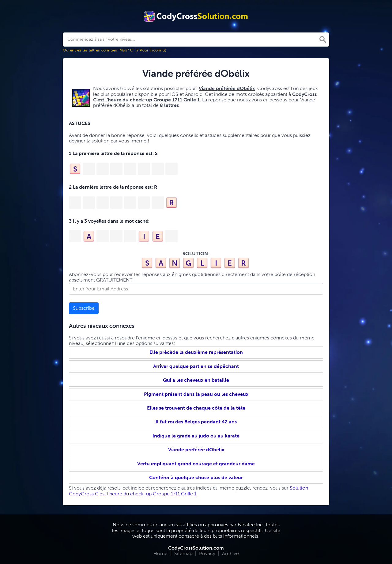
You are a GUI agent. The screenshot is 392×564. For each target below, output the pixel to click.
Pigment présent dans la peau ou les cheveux (196, 394)
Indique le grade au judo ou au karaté (196, 436)
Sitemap (183, 553)
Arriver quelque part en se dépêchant (196, 366)
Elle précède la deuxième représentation (196, 352)
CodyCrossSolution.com (196, 548)
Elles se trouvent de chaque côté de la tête (196, 408)
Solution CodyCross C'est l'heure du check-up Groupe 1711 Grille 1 (188, 491)
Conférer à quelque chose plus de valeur (196, 477)
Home (160, 553)
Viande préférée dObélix (196, 450)
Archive (230, 553)
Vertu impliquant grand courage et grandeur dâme (196, 464)
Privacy (207, 553)
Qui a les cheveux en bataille (196, 380)
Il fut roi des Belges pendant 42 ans (196, 422)
